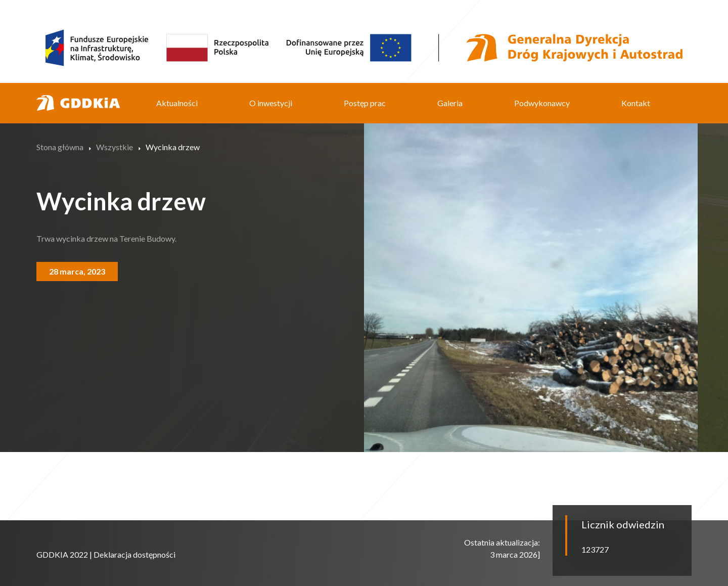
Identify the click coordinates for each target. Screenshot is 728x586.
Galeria (450, 103)
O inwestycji (271, 103)
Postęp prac (365, 103)
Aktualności (177, 103)
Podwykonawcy (542, 103)
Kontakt (636, 103)
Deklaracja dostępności (134, 554)
